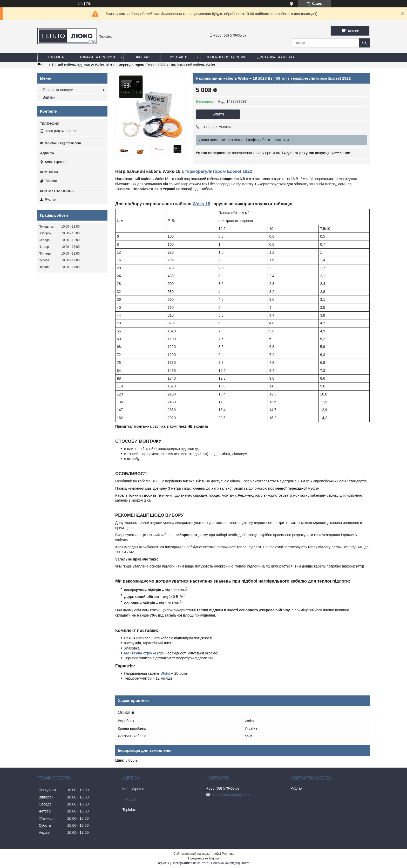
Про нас (142, 57)
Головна (56, 57)
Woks (165, 673)
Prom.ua (228, 854)
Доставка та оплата (276, 57)
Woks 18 (201, 204)
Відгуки (49, 97)
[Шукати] (364, 43)
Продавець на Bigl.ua (203, 858)
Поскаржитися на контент (190, 863)
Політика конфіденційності (230, 863)
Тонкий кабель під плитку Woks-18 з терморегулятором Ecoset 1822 (109, 65)
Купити (218, 114)
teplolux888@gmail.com (63, 143)
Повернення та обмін (226, 57)
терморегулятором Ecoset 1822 (219, 171)
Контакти (179, 57)
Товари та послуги (97, 57)
